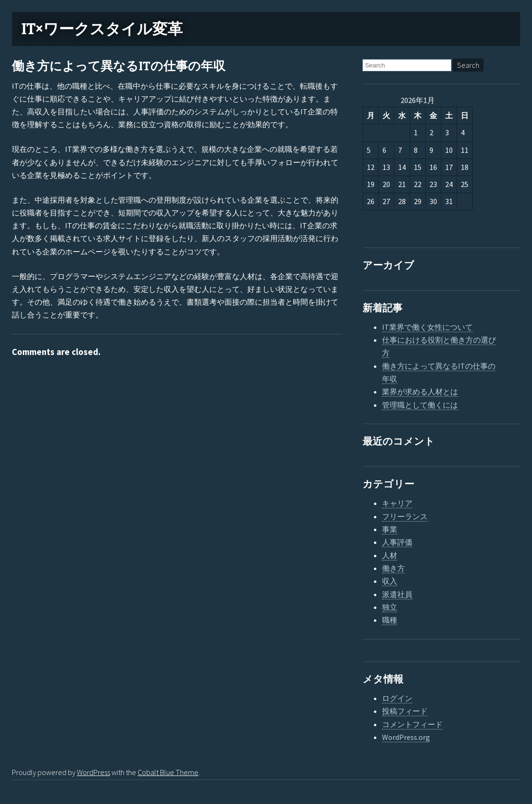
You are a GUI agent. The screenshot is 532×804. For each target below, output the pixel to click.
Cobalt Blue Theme (168, 772)
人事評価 (397, 542)
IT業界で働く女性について (427, 327)
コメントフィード (412, 724)
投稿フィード (405, 711)
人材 (390, 555)
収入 (390, 581)
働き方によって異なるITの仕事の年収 (119, 66)
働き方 (393, 568)
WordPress (93, 772)
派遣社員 (397, 594)
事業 (390, 529)
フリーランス (405, 516)
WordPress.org (406, 737)
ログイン (397, 698)
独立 (390, 607)
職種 (390, 620)
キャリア (397, 503)
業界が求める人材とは (420, 392)
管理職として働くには (420, 405)
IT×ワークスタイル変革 (102, 29)
